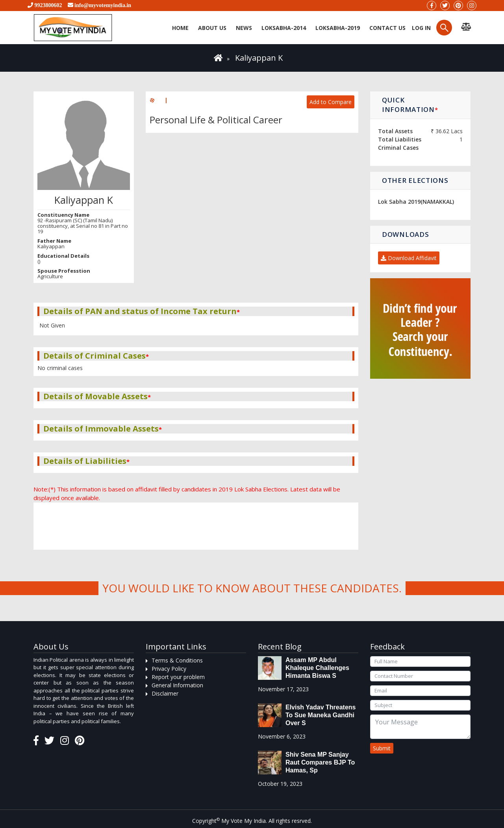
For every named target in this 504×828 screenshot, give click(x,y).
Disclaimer (165, 693)
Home (180, 28)
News (244, 28)
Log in (421, 28)
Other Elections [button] (415, 180)
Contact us (387, 28)
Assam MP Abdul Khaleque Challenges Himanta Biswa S (317, 668)
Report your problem (178, 677)
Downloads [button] (405, 234)
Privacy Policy (169, 669)
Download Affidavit (409, 258)
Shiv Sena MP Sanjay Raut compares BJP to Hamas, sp (320, 762)
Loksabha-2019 (338, 28)
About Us (212, 28)
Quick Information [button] (410, 105)
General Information (177, 685)
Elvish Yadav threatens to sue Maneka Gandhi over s (321, 715)
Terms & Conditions (177, 660)
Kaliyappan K (259, 58)
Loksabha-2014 (284, 28)
